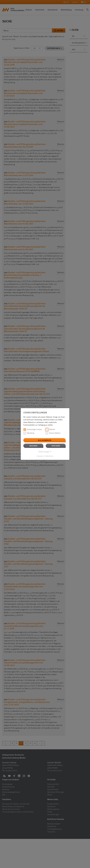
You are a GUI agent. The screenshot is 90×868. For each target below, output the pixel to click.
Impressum (40, 456)
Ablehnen (33, 446)
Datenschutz (49, 456)
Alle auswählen (45, 440)
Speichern (56, 446)
